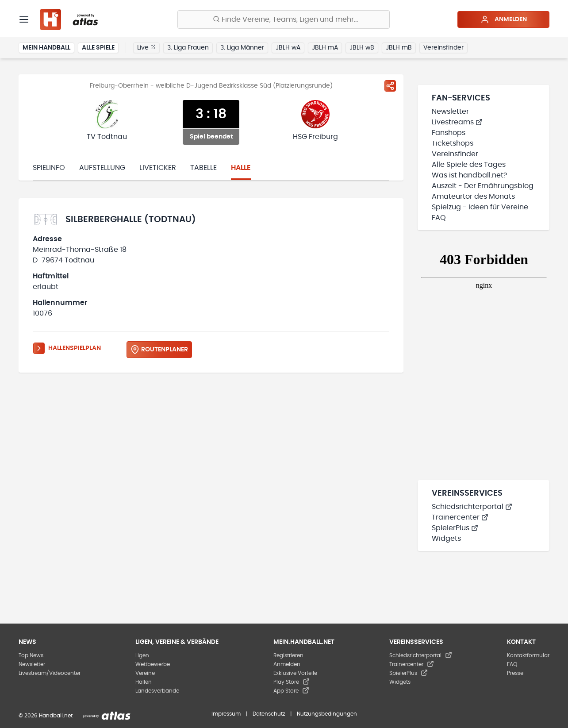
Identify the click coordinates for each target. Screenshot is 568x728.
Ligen (142, 655)
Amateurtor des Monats (473, 196)
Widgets (446, 539)
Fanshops (449, 133)
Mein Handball (46, 48)
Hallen (144, 682)
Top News (31, 655)
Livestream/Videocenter (50, 673)
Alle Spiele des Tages (469, 165)
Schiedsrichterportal (472, 507)
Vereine (145, 673)
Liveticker (158, 168)
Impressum (226, 714)
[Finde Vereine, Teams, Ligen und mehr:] (284, 19)
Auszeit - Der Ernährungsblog (483, 186)
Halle (241, 168)
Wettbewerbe (153, 664)
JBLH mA (325, 48)
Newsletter (450, 112)
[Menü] (24, 19)
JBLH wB (362, 48)
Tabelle (203, 168)
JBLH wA (288, 48)
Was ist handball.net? (469, 175)
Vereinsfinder (443, 48)
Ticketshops (453, 143)
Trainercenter (460, 517)
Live (146, 47)
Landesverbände (157, 691)
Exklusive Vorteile (295, 673)
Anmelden (504, 19)
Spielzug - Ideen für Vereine (480, 207)
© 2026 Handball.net (46, 716)
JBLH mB (399, 48)
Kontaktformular (528, 655)
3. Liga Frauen (188, 48)
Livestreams (457, 122)
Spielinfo (49, 168)
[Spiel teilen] (390, 86)
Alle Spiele (98, 48)
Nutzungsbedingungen (327, 714)
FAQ (439, 218)
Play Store (292, 682)
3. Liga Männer (242, 48)
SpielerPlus (455, 528)
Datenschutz (269, 714)
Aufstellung (102, 168)
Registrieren (288, 655)
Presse (515, 673)
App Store (291, 691)
